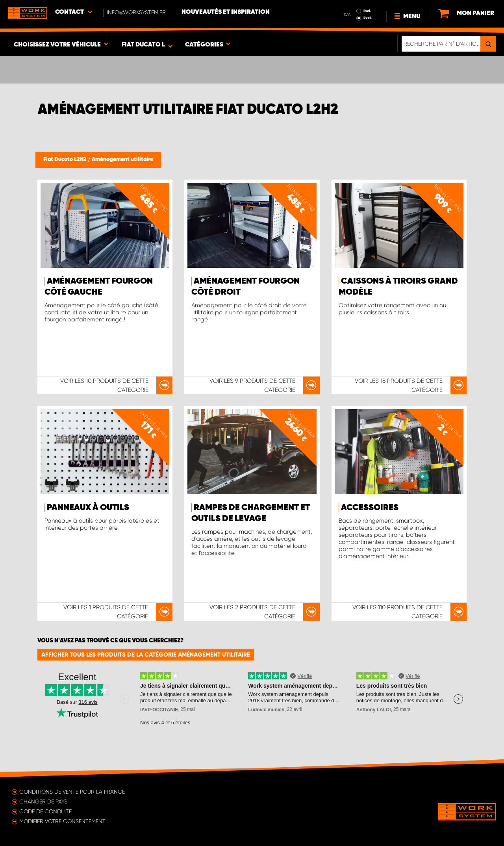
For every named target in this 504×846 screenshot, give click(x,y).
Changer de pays (43, 801)
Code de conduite (45, 811)
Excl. (368, 18)
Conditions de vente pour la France (72, 792)
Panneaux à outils (88, 508)
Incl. (367, 11)
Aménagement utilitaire (122, 160)
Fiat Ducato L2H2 (66, 160)
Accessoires (370, 508)
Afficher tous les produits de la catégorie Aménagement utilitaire (146, 655)
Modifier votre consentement (62, 821)
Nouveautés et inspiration (226, 12)
